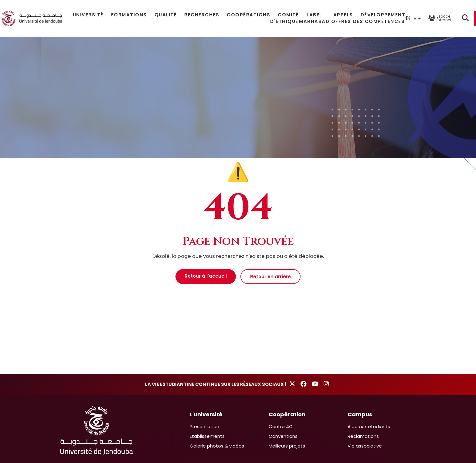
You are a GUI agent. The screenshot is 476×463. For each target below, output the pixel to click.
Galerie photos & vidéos (217, 446)
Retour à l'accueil (206, 276)
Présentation (204, 426)
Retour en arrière (270, 277)
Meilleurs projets (287, 446)
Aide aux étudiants (369, 426)
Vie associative (365, 446)
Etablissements (207, 436)
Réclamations (363, 436)
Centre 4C (281, 426)
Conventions (283, 436)
